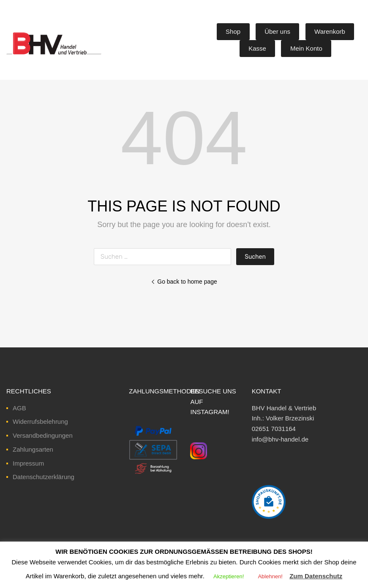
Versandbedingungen (43, 435)
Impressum (28, 463)
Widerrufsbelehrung (40, 421)
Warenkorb (330, 31)
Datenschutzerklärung (44, 477)
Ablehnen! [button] (270, 576)
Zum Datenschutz (316, 576)
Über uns (277, 31)
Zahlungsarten (33, 449)
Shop (233, 31)
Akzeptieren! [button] (229, 576)
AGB (19, 408)
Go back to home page (184, 282)
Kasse (257, 48)
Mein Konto (306, 48)
